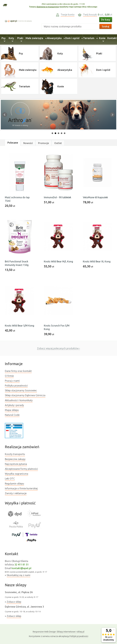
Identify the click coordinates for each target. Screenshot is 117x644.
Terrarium (90, 38)
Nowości (28, 143)
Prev (5, 115)
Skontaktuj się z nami (19, 575)
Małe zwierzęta (36, 38)
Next (112, 115)
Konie (102, 39)
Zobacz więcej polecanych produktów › (58, 348)
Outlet (58, 143)
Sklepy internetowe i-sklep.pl (59, 632)
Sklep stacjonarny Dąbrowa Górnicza (25, 395)
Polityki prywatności (79, 636)
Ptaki (20, 39)
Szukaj (105, 26)
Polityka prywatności (16, 386)
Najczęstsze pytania (16, 464)
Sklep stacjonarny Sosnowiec (21, 390)
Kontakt (112, 38)
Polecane (13, 143)
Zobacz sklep (14, 602)
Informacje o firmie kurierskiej (21, 488)
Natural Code (12, 415)
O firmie (9, 376)
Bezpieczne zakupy (15, 459)
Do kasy (106, 20)
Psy (4, 39)
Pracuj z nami (12, 381)
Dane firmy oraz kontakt (18, 371)
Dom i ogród (74, 38)
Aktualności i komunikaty (19, 400)
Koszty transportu (15, 454)
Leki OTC (10, 479)
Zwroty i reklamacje (16, 493)
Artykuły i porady (14, 405)
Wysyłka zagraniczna (17, 474)
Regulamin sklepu (14, 484)
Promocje (43, 143)
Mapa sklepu (12, 410)
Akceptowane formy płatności (21, 469)
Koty (11, 39)
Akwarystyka (56, 38)
